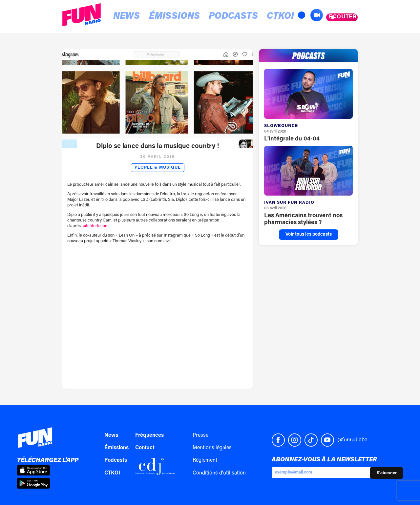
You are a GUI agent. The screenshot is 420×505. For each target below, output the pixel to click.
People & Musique (158, 168)
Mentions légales (212, 448)
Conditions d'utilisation (219, 473)
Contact (145, 448)
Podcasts (202, 17)
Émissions (156, 17)
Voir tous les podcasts (309, 235)
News (119, 17)
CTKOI (238, 17)
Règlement (205, 460)
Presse (200, 435)
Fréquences (149, 435)
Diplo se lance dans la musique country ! (157, 146)
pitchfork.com (96, 226)
